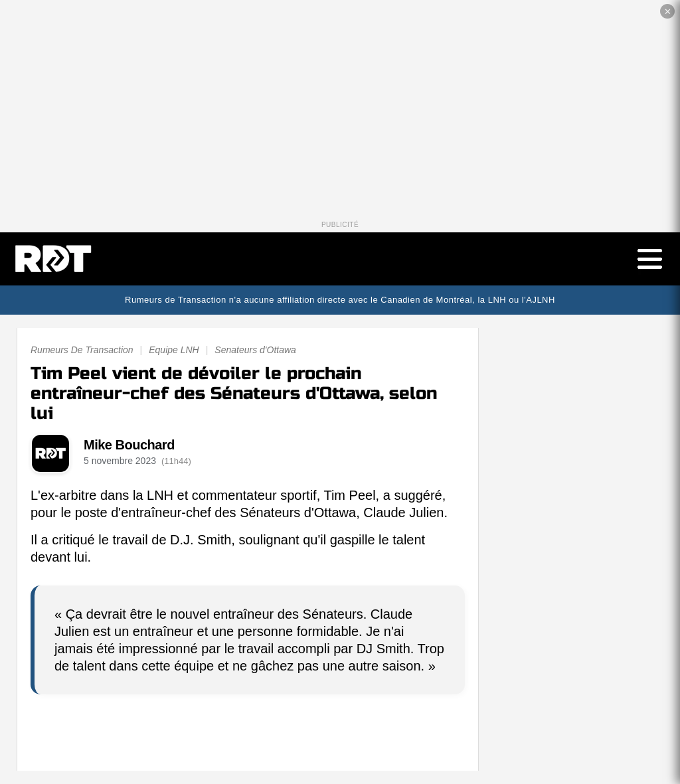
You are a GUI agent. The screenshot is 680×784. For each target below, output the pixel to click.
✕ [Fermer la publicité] (668, 12)
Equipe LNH (174, 350)
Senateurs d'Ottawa (255, 350)
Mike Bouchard (129, 445)
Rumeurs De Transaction (82, 350)
